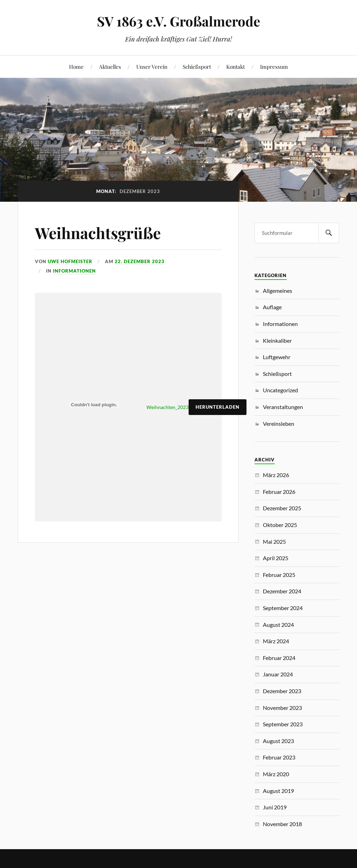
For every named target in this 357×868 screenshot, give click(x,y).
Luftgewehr (277, 357)
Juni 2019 (275, 807)
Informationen (74, 271)
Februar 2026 (279, 492)
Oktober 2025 (280, 525)
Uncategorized (280, 390)
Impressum (274, 66)
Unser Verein (152, 66)
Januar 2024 (278, 674)
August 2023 (278, 741)
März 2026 (276, 475)
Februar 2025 (279, 575)
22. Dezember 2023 (140, 261)
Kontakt (236, 66)
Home (76, 66)
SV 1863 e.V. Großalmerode (178, 21)
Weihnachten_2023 (168, 407)
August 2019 (278, 791)
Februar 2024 (279, 658)
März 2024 (276, 641)
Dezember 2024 (282, 591)
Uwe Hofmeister (70, 261)
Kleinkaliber (277, 340)
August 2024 (278, 625)
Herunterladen (218, 407)
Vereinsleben (279, 424)
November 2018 (282, 824)
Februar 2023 (279, 757)
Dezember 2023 (282, 691)
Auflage (272, 307)
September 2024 (283, 608)
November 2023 (282, 708)
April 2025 (276, 558)
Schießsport (197, 66)
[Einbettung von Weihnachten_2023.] (94, 405)
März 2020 (276, 774)
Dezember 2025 (282, 508)
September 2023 (283, 724)
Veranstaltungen (283, 407)
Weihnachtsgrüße (98, 233)
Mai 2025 (274, 541)
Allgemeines (278, 291)
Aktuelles (110, 66)
